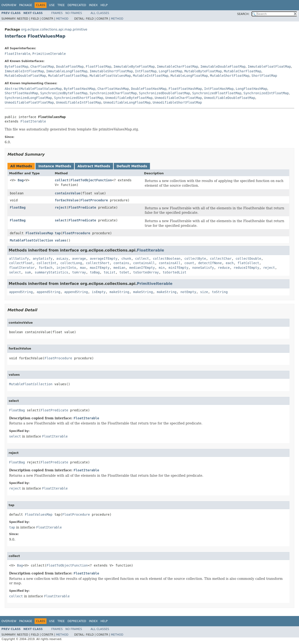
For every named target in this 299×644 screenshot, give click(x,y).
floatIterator (22, 268)
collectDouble (248, 259)
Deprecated (77, 5)
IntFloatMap (146, 71)
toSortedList (175, 272)
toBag (95, 272)
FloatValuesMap (39, 233)
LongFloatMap (170, 71)
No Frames (74, 13)
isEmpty (99, 292)
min (162, 268)
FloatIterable (18, 54)
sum (28, 272)
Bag (21, 180)
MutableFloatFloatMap (68, 76)
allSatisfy (19, 259)
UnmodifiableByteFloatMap (129, 98)
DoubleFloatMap (70, 66)
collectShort (98, 263)
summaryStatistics (52, 272)
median (119, 268)
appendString (21, 292)
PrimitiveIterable (49, 54)
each (230, 263)
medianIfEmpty (142, 268)
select (61, 220)
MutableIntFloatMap (151, 76)
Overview (9, 5)
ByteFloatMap (16, 66)
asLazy (62, 259)
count (189, 263)
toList (110, 272)
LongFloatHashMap (251, 89)
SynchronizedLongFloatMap (28, 98)
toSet (124, 272)
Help (104, 5)
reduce (224, 268)
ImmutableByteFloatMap (134, 66)
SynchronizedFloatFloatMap (217, 93)
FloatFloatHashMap (185, 89)
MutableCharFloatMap (243, 71)
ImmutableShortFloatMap (111, 71)
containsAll (144, 263)
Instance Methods (55, 166)
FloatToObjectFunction (91, 180)
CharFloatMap (42, 66)
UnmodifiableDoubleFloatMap (230, 98)
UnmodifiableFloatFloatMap (29, 102)
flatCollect (248, 263)
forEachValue (66, 200)
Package (26, 5)
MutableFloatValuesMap (110, 76)
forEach (45, 268)
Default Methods (132, 166)
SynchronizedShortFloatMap (79, 98)
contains (121, 263)
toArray (79, 272)
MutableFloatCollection (31, 240)
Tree (61, 5)
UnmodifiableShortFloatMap (177, 102)
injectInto (66, 268)
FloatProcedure (94, 200)
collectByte (195, 259)
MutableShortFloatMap (230, 76)
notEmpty (188, 292)
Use (52, 5)
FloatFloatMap (99, 66)
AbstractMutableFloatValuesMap (33, 89)
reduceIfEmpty (246, 268)
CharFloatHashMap (113, 89)
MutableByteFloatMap (203, 71)
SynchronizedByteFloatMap (64, 93)
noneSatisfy (203, 268)
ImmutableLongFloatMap (67, 71)
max (83, 268)
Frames (57, 13)
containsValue (68, 193)
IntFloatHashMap (219, 89)
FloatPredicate (82, 207)
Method (62, 19)
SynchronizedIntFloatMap (266, 93)
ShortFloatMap (264, 76)
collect (62, 180)
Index (93, 5)
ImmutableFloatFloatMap (269, 66)
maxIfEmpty (100, 268)
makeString (119, 292)
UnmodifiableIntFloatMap (79, 102)
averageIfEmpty (104, 259)
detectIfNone (210, 263)
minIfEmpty (178, 268)
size (204, 292)
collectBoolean (167, 259)
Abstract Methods (94, 166)
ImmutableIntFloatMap (24, 71)
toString (220, 292)
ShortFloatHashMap (21, 93)
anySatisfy (43, 259)
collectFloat (21, 263)
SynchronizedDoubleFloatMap (165, 93)
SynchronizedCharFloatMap (113, 93)
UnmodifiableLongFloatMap (127, 102)
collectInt (46, 263)
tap (58, 233)
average (79, 259)
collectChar (221, 259)
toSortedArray (146, 272)
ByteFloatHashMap (80, 89)
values (61, 240)
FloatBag (18, 207)
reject (61, 207)
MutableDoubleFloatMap (25, 76)
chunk (126, 259)
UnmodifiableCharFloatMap (178, 98)
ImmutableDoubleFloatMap (223, 66)
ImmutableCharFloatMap (177, 66)
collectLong (71, 263)
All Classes (100, 13)
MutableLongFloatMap (189, 76)
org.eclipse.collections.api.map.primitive (54, 29)
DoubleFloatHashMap (149, 89)
